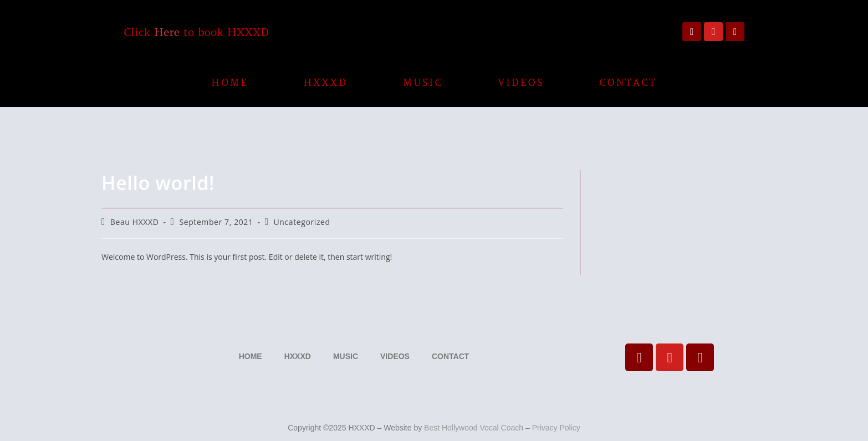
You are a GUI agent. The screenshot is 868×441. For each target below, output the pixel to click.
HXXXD (326, 83)
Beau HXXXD (135, 222)
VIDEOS (521, 83)
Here (167, 32)
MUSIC (423, 83)
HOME (229, 83)
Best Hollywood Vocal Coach (474, 428)
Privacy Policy (556, 428)
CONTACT (628, 83)
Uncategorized (302, 222)
